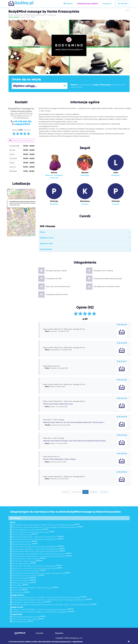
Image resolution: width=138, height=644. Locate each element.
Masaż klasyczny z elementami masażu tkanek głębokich (37, 547)
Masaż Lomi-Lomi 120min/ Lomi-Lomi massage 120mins (36, 568)
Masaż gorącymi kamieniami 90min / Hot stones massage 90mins (40, 573)
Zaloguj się (107, 4)
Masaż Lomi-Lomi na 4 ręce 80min (28, 571)
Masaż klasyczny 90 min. (24, 544)
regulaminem (77, 642)
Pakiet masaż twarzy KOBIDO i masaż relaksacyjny (34, 588)
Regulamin (59, 633)
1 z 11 (85, 492)
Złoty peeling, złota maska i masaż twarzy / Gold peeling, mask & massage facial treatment (51, 600)
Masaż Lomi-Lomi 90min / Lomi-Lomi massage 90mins (36, 566)
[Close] (129, 642)
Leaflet (33, 235)
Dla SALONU (122, 4)
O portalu (40, 633)
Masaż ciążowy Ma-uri (23, 564)
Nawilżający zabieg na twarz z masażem (30, 602)
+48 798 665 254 (22, 121)
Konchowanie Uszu (21, 622)
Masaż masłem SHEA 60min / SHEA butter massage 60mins (37, 549)
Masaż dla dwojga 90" (23, 581)
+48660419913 (22, 124)
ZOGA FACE (19, 590)
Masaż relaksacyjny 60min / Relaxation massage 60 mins (37, 537)
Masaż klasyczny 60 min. (24, 542)
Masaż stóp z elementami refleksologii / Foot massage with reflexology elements (46, 527)
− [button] (9, 194)
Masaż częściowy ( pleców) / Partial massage (32, 532)
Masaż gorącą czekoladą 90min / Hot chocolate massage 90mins (41, 556)
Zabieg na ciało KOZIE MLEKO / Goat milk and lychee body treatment (42, 610)
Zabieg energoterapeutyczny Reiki (28, 617)
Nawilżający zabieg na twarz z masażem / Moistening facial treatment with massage (48, 597)
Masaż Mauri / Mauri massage (26, 561)
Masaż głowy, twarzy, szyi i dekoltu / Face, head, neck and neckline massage (45, 525)
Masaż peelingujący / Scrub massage (29, 530)
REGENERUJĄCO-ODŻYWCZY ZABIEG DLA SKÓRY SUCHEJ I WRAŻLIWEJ (42, 612)
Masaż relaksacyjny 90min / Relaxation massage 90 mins (37, 539)
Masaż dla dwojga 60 (23, 578)
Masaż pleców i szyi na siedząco (27, 576)
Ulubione (68, 4)
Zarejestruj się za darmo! (88, 4)
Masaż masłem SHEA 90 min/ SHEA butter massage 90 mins (38, 551)
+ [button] (9, 191)
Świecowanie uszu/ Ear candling (27, 619)
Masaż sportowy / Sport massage (28, 559)
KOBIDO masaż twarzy (23, 583)
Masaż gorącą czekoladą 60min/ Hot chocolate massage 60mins (41, 554)
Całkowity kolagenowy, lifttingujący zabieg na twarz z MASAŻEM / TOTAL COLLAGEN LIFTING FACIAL (53, 605)
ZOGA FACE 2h (20, 593)
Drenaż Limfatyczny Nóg (24, 535)
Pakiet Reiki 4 (19, 585)
